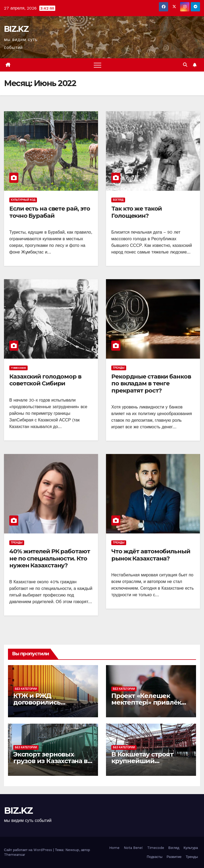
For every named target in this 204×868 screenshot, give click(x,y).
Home (114, 848)
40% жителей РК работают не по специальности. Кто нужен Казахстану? (50, 558)
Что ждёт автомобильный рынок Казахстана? (151, 555)
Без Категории (26, 689)
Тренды (119, 368)
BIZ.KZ (16, 29)
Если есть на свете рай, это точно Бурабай (50, 212)
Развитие (174, 857)
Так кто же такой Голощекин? (137, 212)
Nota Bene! (133, 848)
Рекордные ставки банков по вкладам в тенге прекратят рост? (151, 384)
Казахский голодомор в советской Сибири (45, 380)
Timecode (18, 368)
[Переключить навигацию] (97, 65)
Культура (191, 848)
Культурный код (23, 200)
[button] (185, 65)
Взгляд (118, 200)
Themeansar (15, 855)
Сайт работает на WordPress (29, 850)
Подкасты (154, 857)
